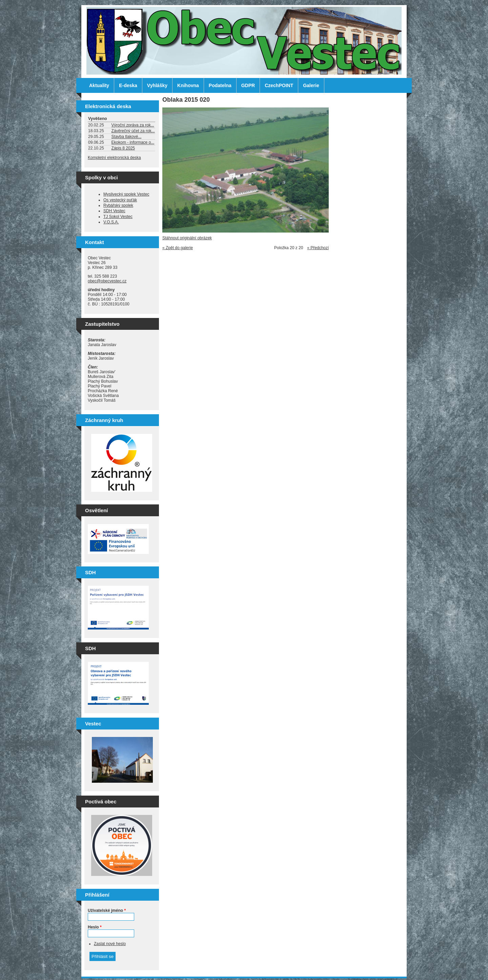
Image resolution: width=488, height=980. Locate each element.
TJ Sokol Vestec (118, 217)
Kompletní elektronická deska (114, 158)
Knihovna (188, 85)
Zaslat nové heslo (110, 944)
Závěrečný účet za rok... (133, 131)
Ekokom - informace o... (133, 142)
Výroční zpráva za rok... (133, 125)
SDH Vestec (114, 211)
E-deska (128, 85)
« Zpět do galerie (178, 248)
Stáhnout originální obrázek (187, 238)
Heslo (95, 927)
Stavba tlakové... (127, 137)
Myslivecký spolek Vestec (126, 194)
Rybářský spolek (118, 205)
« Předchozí (318, 248)
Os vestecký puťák (120, 200)
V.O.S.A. (111, 222)
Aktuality (99, 85)
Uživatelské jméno (107, 911)
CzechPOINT (279, 85)
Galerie (311, 85)
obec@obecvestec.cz (107, 281)
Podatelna (220, 85)
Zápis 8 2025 (123, 148)
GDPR (248, 85)
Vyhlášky (157, 85)
